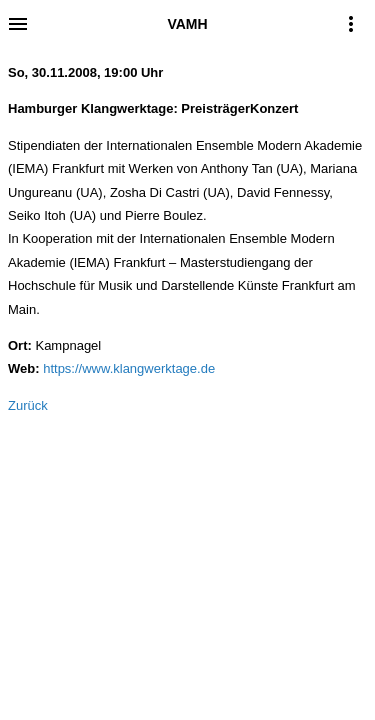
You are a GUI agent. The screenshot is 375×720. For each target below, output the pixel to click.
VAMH (187, 24)
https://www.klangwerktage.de (129, 368)
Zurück (28, 405)
